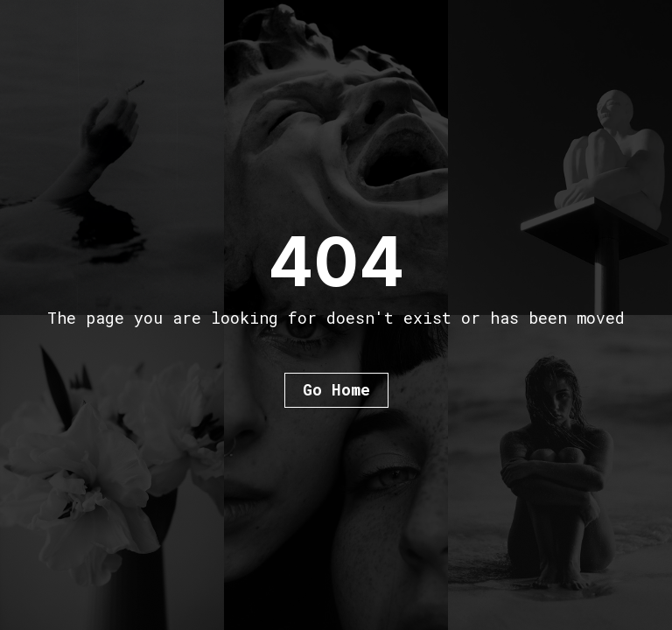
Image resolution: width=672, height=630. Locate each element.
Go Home (336, 389)
